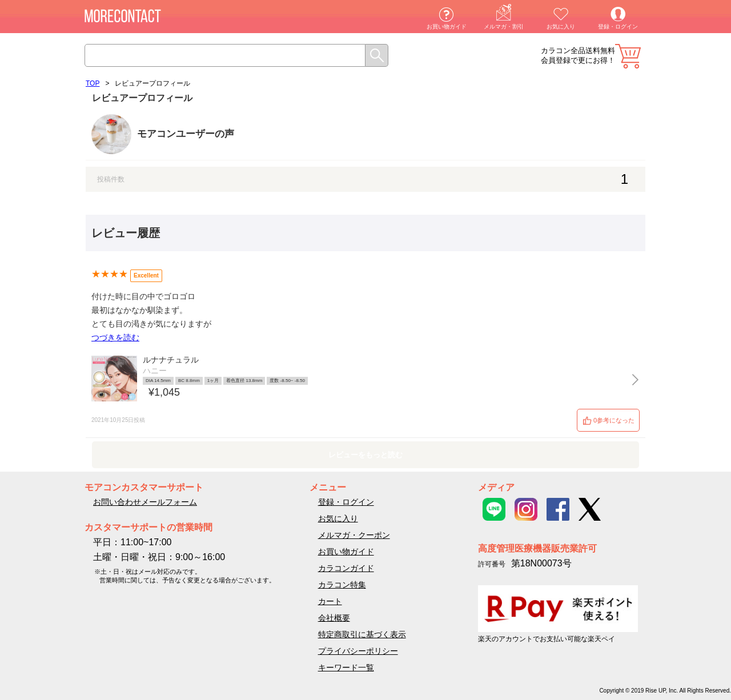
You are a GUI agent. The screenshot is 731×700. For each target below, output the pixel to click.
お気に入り (561, 27)
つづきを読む (115, 337)
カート (628, 56)
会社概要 (334, 618)
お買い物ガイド (447, 27)
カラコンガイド (346, 568)
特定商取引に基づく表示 (362, 634)
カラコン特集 (342, 585)
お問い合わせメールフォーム (145, 502)
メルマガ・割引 (504, 27)
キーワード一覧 (346, 667)
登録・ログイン (618, 27)
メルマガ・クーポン (354, 535)
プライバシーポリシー (358, 651)
